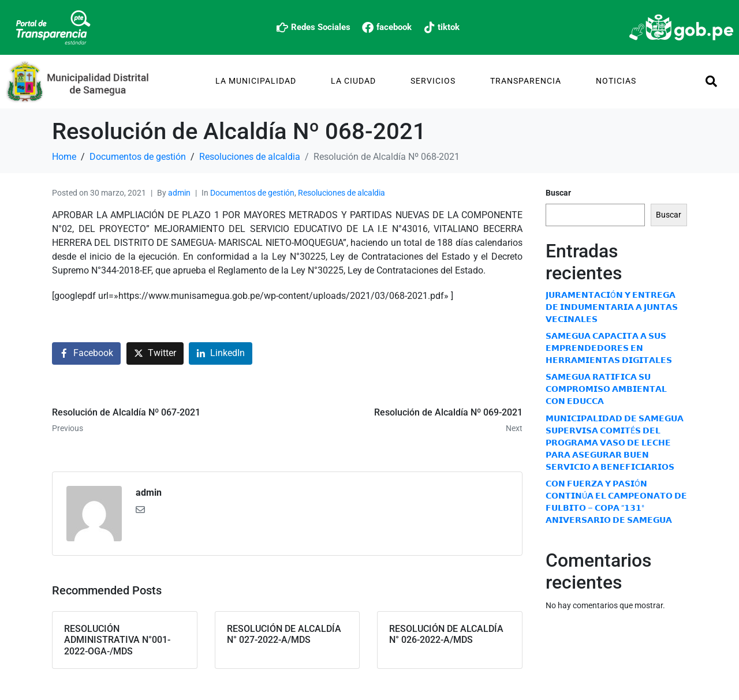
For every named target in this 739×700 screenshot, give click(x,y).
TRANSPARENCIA (526, 81)
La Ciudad (353, 81)
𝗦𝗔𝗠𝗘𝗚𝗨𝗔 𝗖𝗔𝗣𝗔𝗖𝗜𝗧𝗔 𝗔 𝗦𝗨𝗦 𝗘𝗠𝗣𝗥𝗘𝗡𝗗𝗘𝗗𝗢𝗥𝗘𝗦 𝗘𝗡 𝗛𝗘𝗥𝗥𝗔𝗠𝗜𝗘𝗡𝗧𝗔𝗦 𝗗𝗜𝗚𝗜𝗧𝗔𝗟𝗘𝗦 (609, 348)
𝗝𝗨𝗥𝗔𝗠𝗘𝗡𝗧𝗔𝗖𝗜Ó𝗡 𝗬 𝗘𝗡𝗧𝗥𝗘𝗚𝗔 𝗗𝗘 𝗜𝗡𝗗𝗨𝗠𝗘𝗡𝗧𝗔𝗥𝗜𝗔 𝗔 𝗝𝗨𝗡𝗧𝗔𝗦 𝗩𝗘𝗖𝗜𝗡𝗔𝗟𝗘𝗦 (612, 307)
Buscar (558, 193)
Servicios (433, 81)
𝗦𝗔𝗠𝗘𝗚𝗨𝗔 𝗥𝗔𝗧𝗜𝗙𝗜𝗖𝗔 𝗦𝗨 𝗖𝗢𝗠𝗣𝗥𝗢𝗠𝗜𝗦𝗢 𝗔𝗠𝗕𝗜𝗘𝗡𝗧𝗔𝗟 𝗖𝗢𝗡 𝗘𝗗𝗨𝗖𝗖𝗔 (606, 389)
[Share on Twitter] (155, 353)
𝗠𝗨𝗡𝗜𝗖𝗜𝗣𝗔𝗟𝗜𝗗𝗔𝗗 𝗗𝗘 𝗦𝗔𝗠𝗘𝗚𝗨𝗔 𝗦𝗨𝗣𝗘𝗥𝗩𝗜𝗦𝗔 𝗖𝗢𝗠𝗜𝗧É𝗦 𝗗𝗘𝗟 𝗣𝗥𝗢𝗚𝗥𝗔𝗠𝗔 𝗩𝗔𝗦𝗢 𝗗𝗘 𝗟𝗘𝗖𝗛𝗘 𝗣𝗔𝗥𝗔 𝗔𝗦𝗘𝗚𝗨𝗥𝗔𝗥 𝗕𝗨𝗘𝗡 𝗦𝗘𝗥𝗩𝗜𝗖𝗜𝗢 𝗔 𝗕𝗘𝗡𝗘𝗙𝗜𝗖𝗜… (615, 443)
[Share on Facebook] (86, 353)
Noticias (616, 81)
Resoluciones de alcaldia (341, 193)
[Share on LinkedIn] (221, 353)
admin (179, 193)
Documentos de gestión (252, 193)
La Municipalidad (256, 81)
